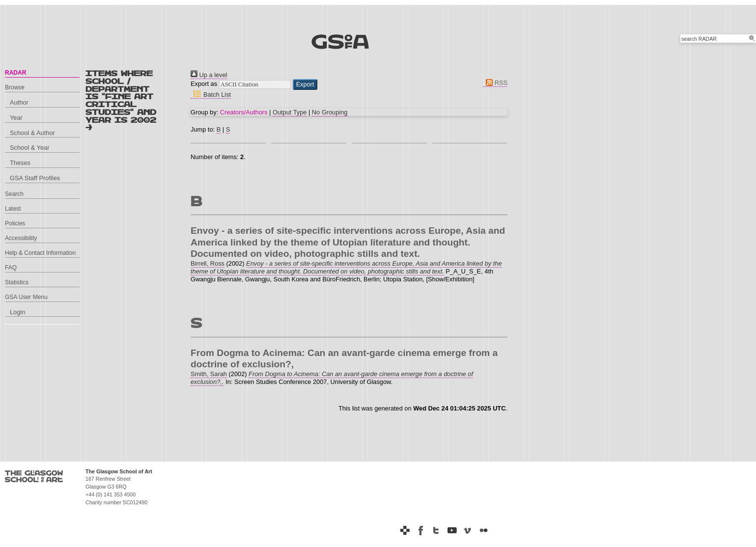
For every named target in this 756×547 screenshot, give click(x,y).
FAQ (11, 268)
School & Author (32, 133)
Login (17, 312)
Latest (13, 209)
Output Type (290, 112)
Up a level (209, 75)
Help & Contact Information (40, 253)
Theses (20, 163)
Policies (15, 223)
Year (16, 118)
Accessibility (21, 238)
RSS (495, 83)
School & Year (29, 148)
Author (19, 102)
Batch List (211, 95)
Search (14, 194)
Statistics (17, 282)
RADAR (15, 73)
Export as (204, 84)
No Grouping (330, 112)
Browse (15, 87)
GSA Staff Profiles (35, 178)
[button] (305, 84)
